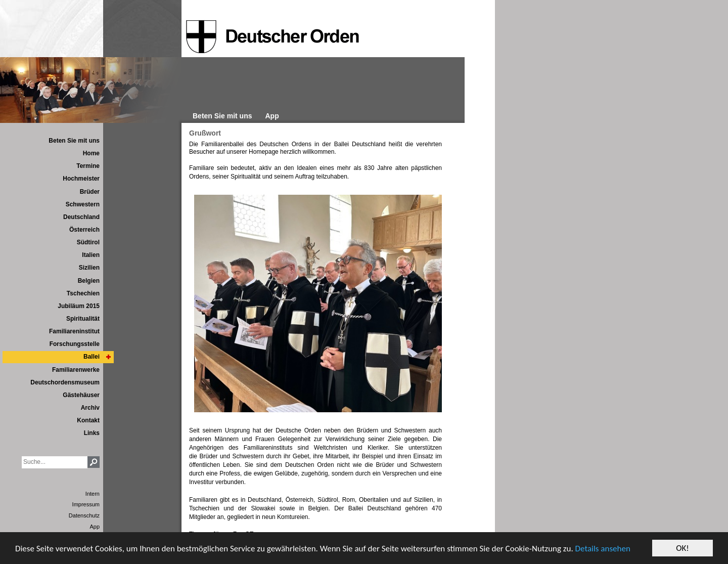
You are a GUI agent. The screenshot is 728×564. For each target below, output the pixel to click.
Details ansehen (603, 549)
